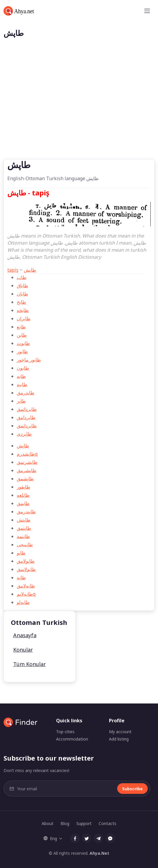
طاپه (21, 577)
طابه (21, 376)
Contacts (107, 823)
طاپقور (23, 487)
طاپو (21, 553)
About (48, 823)
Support (84, 823)
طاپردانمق (27, 426)
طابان (22, 294)
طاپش (30, 270)
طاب (22, 277)
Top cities (65, 732)
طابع (21, 327)
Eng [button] (50, 838)
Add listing (119, 739)
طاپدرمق (26, 393)
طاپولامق (26, 561)
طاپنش (24, 520)
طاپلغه (23, 495)
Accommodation (72, 739)
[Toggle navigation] (147, 11)
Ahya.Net (99, 853)
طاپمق (23, 503)
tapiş (13, 270)
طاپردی (24, 434)
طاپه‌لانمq (26, 594)
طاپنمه (23, 536)
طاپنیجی (25, 545)
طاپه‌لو (23, 602)
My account (120, 732)
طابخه (23, 310)
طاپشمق (25, 479)
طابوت (23, 343)
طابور (22, 351)
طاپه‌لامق (26, 586)
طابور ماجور (29, 360)
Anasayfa (25, 635)
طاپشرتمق (27, 462)
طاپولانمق (26, 569)
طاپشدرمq (27, 454)
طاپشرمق (27, 470)
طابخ (21, 302)
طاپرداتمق (27, 409)
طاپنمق (24, 528)
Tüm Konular (30, 664)
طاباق (22, 286)
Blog (65, 823)
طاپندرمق (26, 512)
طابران (24, 318)
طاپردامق (26, 417)
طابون (23, 368)
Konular (23, 650)
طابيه (22, 384)
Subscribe (132, 789)
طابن (22, 335)
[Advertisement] (79, 115)
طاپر (21, 401)
